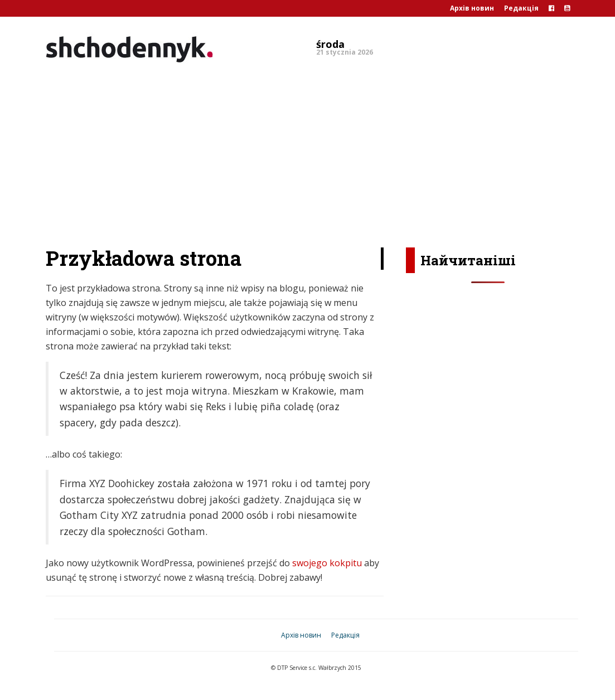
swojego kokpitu (327, 563)
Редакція (521, 8)
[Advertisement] (307, 153)
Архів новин (472, 8)
